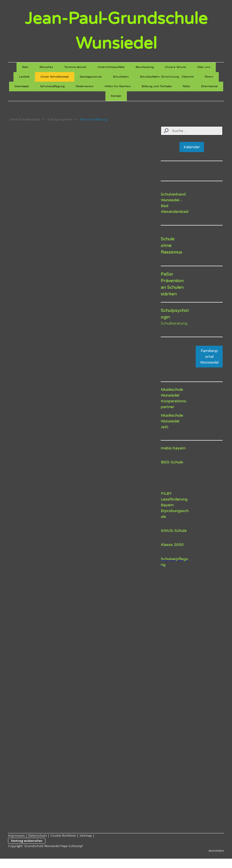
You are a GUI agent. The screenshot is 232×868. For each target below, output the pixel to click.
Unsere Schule (175, 67)
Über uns (204, 67)
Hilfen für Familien (118, 86)
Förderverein (85, 86)
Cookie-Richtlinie (63, 835)
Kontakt (116, 96)
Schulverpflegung (52, 86)
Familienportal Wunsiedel (209, 357)
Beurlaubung (145, 67)
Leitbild (24, 77)
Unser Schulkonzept (55, 77)
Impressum (16, 835)
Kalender (192, 147)
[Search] (192, 131)
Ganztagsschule (91, 77)
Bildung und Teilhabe (157, 86)
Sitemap (86, 835)
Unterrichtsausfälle (111, 67)
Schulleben (121, 77)
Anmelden (216, 851)
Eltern (209, 77)
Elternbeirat (209, 86)
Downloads (22, 86)
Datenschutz (38, 835)
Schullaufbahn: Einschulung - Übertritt (167, 77)
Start (25, 67)
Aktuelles (46, 67)
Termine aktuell (75, 67)
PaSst (186, 86)
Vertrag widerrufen (27, 841)
